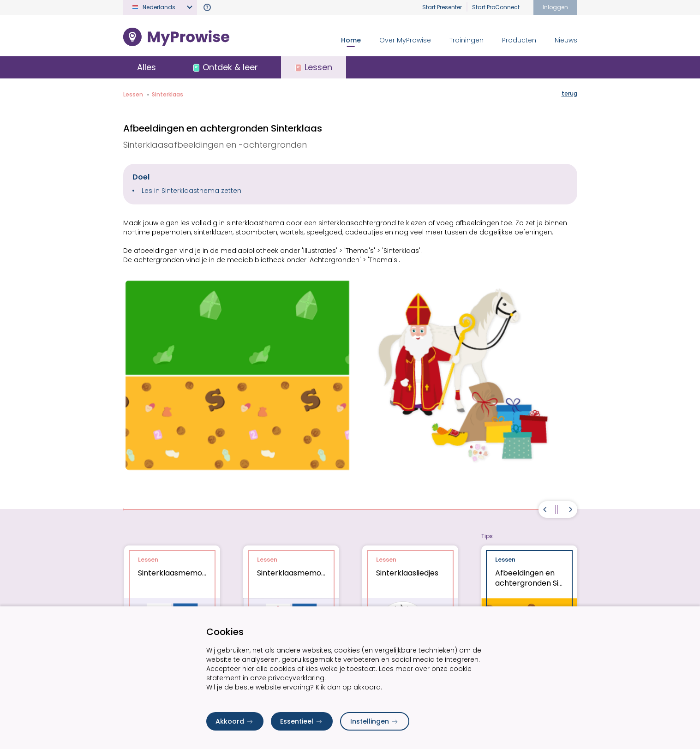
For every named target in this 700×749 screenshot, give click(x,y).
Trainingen (467, 40)
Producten (519, 40)
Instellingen (375, 721)
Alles (147, 67)
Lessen (133, 94)
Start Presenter (442, 7)
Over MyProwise (405, 40)
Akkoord (235, 721)
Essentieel (302, 721)
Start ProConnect (496, 7)
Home (351, 40)
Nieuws (566, 40)
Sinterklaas (168, 94)
